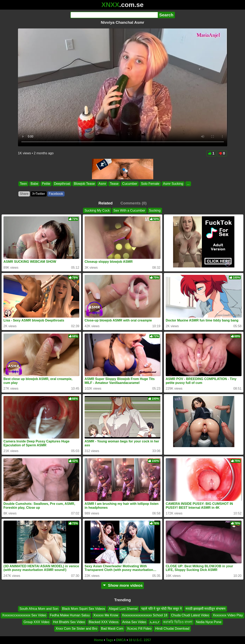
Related (106, 203)
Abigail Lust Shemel (123, 609)
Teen (23, 184)
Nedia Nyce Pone (209, 622)
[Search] (114, 15)
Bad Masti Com (112, 629)
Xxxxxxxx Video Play (228, 615)
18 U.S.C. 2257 (140, 640)
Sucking (155, 210)
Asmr (102, 184)
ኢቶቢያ (155, 622)
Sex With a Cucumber (129, 210)
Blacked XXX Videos (104, 622)
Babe (34, 184)
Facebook (56, 194)
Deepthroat (62, 184)
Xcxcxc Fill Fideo (139, 629)
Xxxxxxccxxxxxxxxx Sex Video (24, 615)
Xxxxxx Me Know (106, 615)
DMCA (121, 640)
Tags (110, 640)
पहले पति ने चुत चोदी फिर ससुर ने (161, 609)
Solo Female (150, 184)
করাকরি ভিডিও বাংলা (178, 622)
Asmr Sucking (173, 184)
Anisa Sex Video (134, 622)
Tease (114, 184)
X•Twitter (39, 194)
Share (24, 194)
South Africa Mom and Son (39, 609)
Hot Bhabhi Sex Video (69, 622)
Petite (46, 184)
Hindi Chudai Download (172, 629)
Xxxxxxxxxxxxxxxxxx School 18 (145, 615)
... (188, 184)
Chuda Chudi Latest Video (190, 615)
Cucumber (130, 184)
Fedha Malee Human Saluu (70, 615)
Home (98, 640)
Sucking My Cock (97, 210)
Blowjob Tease (84, 184)
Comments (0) (133, 203)
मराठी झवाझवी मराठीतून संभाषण (206, 609)
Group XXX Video (36, 622)
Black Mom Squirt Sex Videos (83, 609)
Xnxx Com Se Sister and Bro (76, 629)
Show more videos (122, 585)
